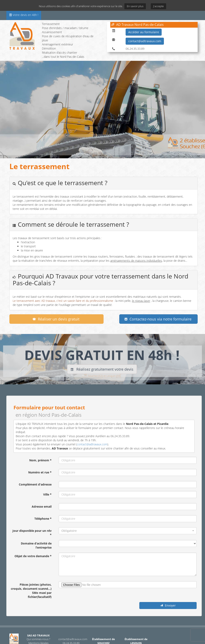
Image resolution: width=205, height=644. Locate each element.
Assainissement (52, 32)
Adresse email (42, 506)
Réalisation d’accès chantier (60, 53)
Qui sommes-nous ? (38, 639)
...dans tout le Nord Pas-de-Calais (63, 57)
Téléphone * (43, 519)
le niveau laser (141, 301)
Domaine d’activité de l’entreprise (36, 545)
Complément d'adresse (35, 484)
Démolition (49, 48)
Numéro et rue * (40, 472)
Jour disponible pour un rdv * (32, 533)
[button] (128, 531)
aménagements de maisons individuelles (136, 261)
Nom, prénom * (40, 460)
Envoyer (168, 605)
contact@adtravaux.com (145, 41)
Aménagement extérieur (57, 44)
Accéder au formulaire (144, 32)
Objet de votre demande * (33, 556)
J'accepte (158, 6)
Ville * (47, 494)
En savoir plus (135, 6)
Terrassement (51, 24)
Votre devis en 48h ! (24, 15)
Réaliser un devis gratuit (56, 319)
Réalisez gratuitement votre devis (102, 369)
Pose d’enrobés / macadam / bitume (65, 28)
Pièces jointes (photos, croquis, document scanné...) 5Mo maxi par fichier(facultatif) (31, 591)
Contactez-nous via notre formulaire (158, 319)
